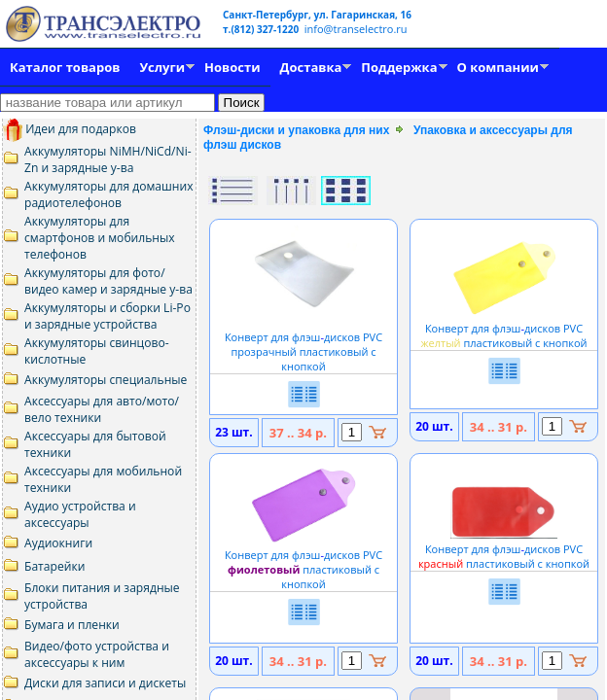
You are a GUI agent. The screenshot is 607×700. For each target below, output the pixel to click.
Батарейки (54, 566)
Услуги (162, 67)
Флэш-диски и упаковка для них (296, 130)
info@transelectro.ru (356, 29)
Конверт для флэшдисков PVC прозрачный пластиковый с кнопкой (303, 344)
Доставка (311, 67)
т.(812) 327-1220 (262, 29)
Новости (232, 67)
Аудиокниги (58, 543)
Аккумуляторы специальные (106, 380)
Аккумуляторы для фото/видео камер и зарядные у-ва (108, 281)
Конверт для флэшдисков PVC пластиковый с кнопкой (503, 328)
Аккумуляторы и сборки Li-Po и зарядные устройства (107, 316)
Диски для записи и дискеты (105, 683)
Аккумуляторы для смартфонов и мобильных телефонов (100, 238)
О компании (498, 67)
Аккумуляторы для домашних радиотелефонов (109, 194)
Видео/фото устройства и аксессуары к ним (97, 654)
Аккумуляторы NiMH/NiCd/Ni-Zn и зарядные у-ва (108, 159)
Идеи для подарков (70, 129)
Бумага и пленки (72, 625)
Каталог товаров (65, 67)
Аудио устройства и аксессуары (80, 514)
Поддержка (399, 67)
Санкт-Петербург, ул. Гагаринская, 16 (317, 15)
